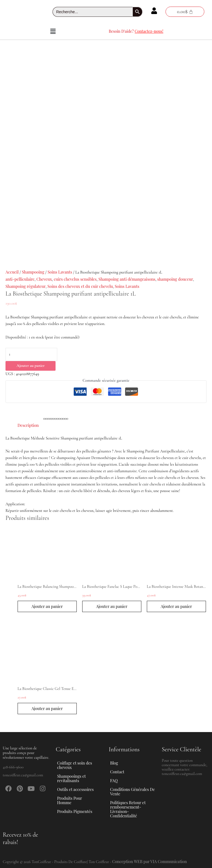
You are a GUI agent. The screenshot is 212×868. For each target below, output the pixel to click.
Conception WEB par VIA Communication (150, 861)
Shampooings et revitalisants (80, 778)
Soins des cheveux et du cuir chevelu (80, 286)
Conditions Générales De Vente (133, 791)
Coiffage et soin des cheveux (80, 765)
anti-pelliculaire (20, 279)
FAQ (114, 780)
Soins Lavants (60, 272)
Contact (117, 772)
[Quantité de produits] (31, 354)
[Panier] (185, 12)
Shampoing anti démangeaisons (127, 279)
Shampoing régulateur (26, 286)
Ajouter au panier (31, 366)
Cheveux (44, 279)
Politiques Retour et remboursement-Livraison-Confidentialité (128, 809)
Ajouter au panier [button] (47, 606)
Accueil (12, 272)
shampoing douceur (175, 279)
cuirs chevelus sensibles (75, 279)
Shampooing (33, 272)
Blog (114, 763)
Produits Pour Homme (80, 800)
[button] (53, 31)
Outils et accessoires (79, 789)
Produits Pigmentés (75, 811)
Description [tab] (28, 425)
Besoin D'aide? (136, 31)
